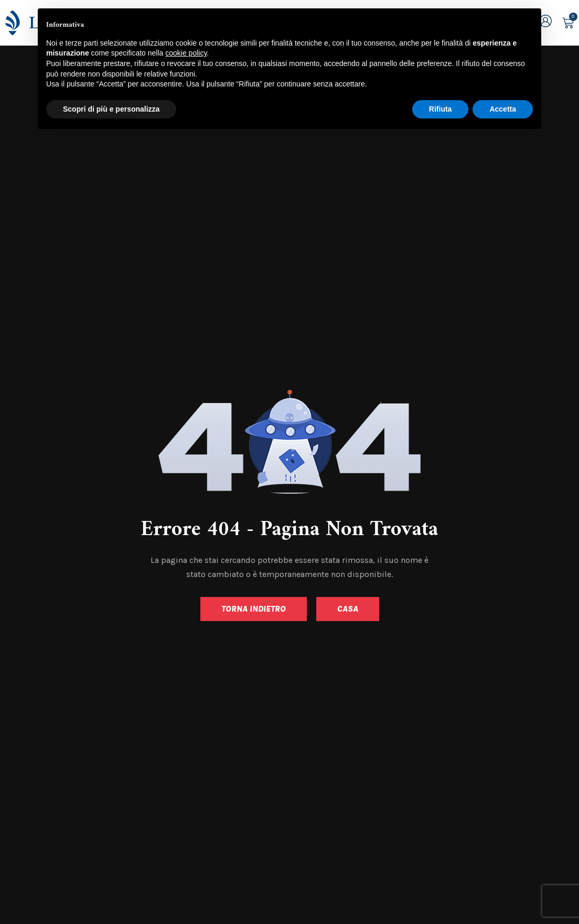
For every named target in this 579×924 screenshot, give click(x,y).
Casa (348, 609)
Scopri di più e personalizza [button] (111, 109)
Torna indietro (254, 609)
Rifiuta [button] (441, 109)
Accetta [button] (503, 109)
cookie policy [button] (186, 53)
